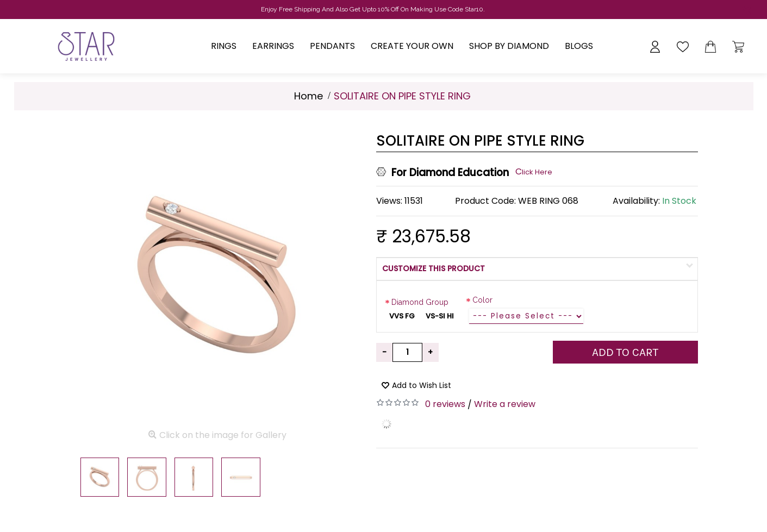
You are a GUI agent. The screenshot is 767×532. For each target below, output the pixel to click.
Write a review (505, 404)
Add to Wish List (422, 385)
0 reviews (445, 404)
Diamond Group (420, 302)
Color (482, 300)
